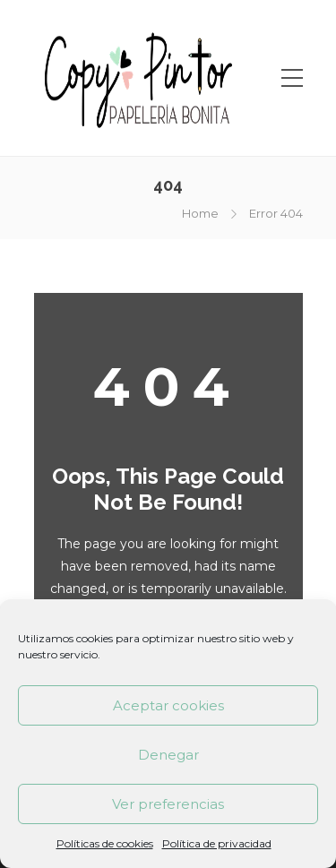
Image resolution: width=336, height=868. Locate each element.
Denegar (168, 755)
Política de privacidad (217, 843)
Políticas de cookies (105, 843)
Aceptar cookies (168, 705)
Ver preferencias (168, 804)
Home (200, 213)
